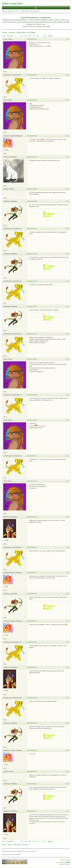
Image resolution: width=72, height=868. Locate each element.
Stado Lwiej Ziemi (12, 4)
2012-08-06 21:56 (32, 100)
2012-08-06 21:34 (32, 39)
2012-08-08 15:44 (32, 621)
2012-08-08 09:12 (32, 547)
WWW (6, 150)
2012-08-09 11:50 (32, 698)
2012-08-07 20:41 (32, 359)
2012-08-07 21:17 (32, 456)
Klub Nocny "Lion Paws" (26, 32)
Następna (50, 36)
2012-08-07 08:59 (32, 189)
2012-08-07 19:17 (32, 334)
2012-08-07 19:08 (32, 281)
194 (26, 36)
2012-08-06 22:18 (32, 157)
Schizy (12, 32)
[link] (48, 26)
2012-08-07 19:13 (32, 306)
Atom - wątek (66, 860)
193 (22, 36)
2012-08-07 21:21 (32, 517)
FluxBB (68, 862)
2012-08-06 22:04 (32, 136)
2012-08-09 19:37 (32, 811)
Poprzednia (10, 36)
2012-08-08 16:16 (32, 642)
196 (34, 36)
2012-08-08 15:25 (32, 594)
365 (45, 36)
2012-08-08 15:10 (32, 573)
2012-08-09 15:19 (32, 750)
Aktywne (27, 11)
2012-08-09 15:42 (32, 771)
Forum (5, 32)
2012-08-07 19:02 (32, 254)
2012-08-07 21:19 (32, 481)
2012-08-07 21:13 (32, 420)
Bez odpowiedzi (35, 11)
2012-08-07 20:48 (32, 395)
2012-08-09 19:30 (32, 784)
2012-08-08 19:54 (32, 667)
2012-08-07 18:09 (32, 229)
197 (38, 36)
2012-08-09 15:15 (32, 723)
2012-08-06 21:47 (32, 75)
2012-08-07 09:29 (32, 201)
